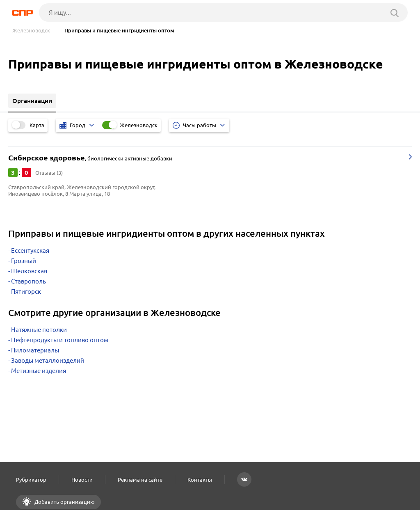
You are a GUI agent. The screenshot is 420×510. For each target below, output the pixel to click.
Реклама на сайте (140, 480)
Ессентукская (30, 250)
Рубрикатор (31, 480)
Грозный (24, 261)
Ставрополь (29, 281)
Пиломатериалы (35, 350)
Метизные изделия (39, 371)
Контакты (200, 480)
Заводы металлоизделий (48, 360)
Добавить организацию (64, 502)
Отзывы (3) (49, 173)
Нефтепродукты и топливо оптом (60, 340)
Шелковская (29, 271)
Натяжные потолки (39, 330)
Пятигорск (26, 292)
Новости (82, 480)
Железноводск (31, 31)
